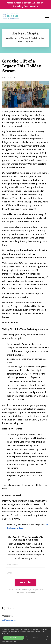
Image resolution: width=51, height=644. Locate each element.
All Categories (9, 620)
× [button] (49, 629)
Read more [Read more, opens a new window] (10, 634)
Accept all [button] (14, 638)
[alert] (25, 635)
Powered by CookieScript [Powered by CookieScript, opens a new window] (9, 642)
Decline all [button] (37, 638)
